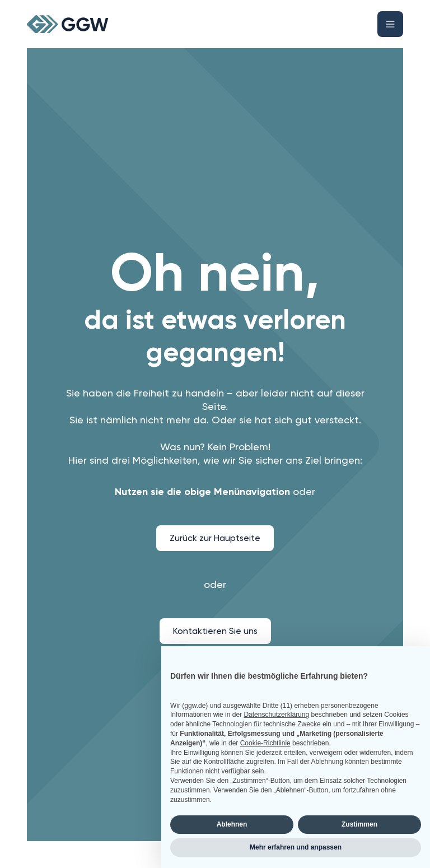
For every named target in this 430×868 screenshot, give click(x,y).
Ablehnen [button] (232, 824)
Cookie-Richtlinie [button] (265, 743)
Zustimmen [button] (359, 824)
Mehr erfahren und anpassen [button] (296, 847)
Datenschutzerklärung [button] (276, 715)
